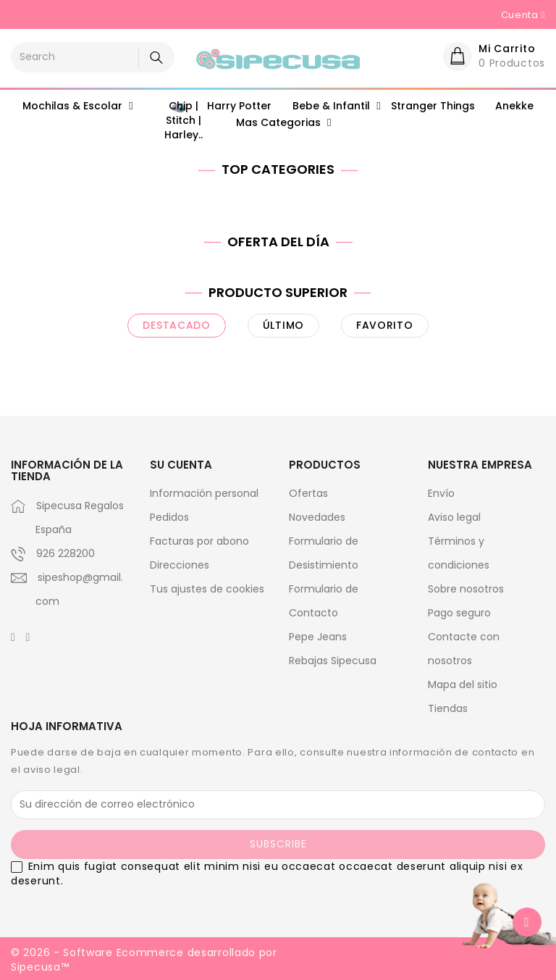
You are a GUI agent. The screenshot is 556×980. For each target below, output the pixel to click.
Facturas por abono (199, 541)
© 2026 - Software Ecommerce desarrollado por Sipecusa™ (144, 960)
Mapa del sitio (463, 684)
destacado (176, 325)
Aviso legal (454, 517)
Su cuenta (181, 465)
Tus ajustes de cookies (207, 589)
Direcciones (180, 565)
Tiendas (448, 708)
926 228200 (66, 553)
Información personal (204, 493)
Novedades (317, 517)
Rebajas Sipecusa (333, 661)
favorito (385, 325)
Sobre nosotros (466, 589)
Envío (441, 493)
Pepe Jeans (318, 637)
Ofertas (308, 493)
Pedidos (169, 517)
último (283, 325)
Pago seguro (459, 613)
